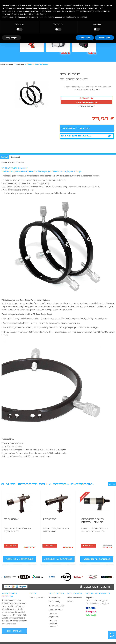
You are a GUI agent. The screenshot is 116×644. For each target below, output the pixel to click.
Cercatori (21, 64)
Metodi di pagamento (53, 615)
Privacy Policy (54, 598)
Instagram (91, 611)
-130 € (91, 53)
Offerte (71, 602)
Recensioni (15, 157)
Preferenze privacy (56, 606)
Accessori (11, 64)
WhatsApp (91, 615)
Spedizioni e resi (55, 610)
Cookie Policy (54, 602)
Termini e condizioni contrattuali (53, 623)
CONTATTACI (15, 631)
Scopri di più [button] (12, 38)
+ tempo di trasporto (87, 106)
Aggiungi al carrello (18, 558)
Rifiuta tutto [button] (85, 38)
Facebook (91, 608)
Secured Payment (97, 587)
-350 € (65, 53)
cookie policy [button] (97, 8)
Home (2, 64)
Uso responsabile (37, 598)
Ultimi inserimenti (75, 598)
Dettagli (5, 157)
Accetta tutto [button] (104, 38)
